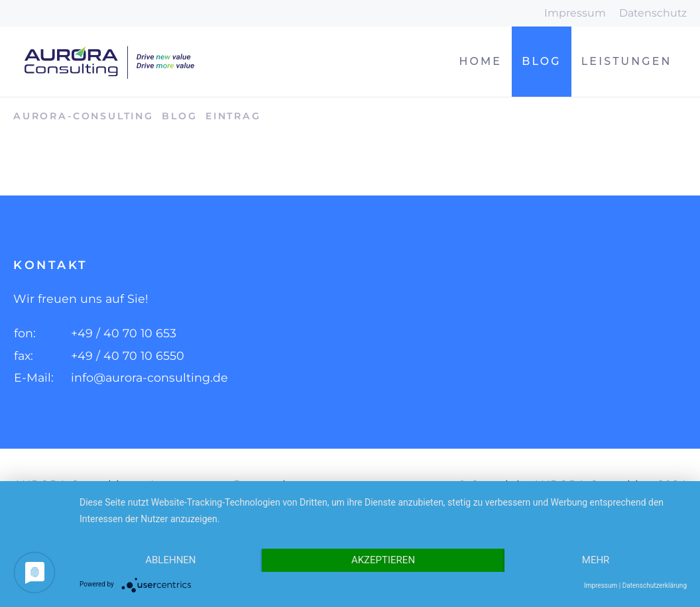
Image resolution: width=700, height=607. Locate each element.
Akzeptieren (383, 560)
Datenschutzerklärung (655, 585)
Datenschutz (653, 13)
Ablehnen (170, 560)
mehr (596, 560)
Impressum (575, 13)
